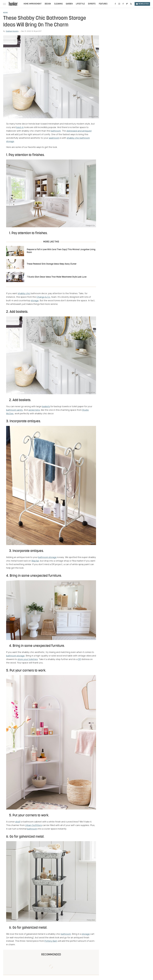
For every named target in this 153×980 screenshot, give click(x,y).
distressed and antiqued (79, 131)
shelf (18, 822)
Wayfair (35, 561)
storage (35, 301)
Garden (69, 4)
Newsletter (142, 4)
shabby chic (24, 294)
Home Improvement (33, 4)
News (5, 13)
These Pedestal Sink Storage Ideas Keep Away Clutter (52, 264)
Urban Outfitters (33, 825)
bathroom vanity (14, 410)
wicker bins (34, 410)
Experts (92, 4)
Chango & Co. (44, 297)
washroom (54, 138)
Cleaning (58, 4)
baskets (46, 407)
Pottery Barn (51, 941)
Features (103, 4)
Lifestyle (80, 4)
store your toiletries (28, 659)
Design (48, 4)
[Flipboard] (127, 4)
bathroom (56, 131)
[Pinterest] (123, 4)
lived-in (20, 127)
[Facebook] (115, 4)
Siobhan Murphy (12, 31)
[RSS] (131, 4)
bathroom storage (47, 557)
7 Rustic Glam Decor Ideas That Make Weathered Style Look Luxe (57, 277)
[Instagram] (119, 4)
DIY (79, 659)
